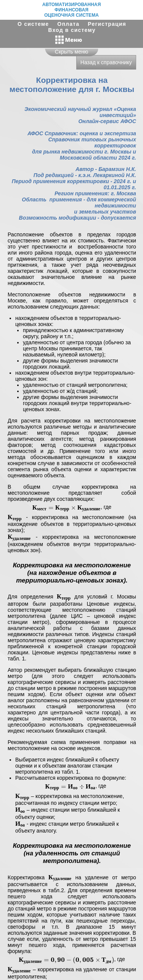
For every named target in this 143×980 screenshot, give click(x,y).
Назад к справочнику (106, 62)
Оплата (68, 24)
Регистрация (107, 24)
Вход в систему (72, 30)
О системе (33, 24)
